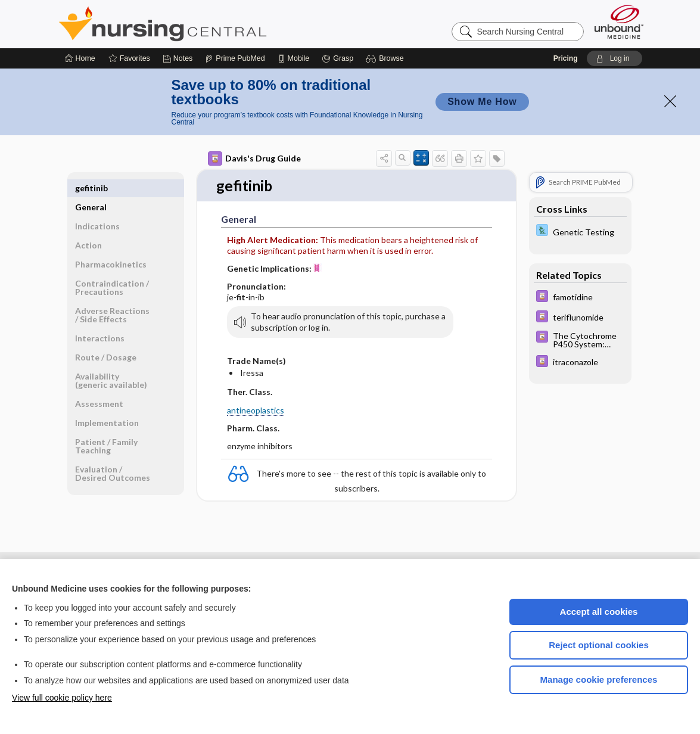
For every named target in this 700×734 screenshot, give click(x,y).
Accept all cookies (599, 612)
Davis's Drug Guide (254, 158)
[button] (386, 58)
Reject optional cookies (599, 645)
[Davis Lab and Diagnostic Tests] (580, 231)
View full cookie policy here (62, 698)
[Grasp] (337, 58)
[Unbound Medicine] (619, 22)
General (91, 188)
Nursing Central (207, 24)
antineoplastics (256, 411)
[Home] (80, 58)
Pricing (566, 58)
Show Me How (482, 102)
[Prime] (235, 58)
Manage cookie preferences (599, 679)
